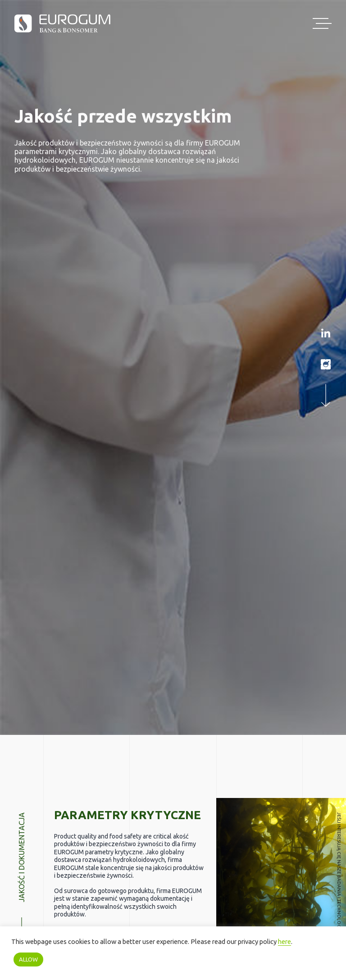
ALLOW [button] (28, 959)
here (285, 941)
